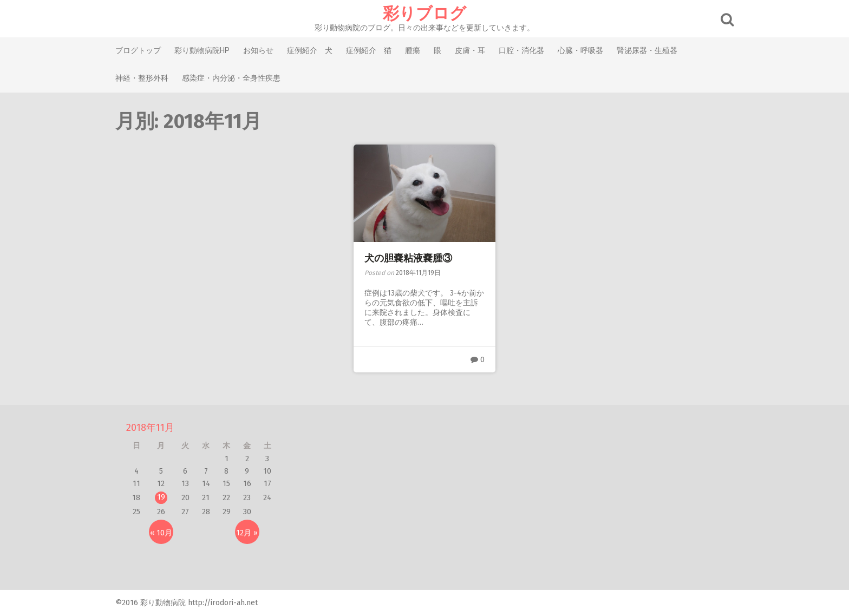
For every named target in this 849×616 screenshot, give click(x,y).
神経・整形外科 (142, 78)
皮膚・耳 (470, 50)
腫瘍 (413, 50)
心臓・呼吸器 (580, 50)
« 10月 (161, 533)
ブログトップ (138, 50)
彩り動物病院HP (202, 50)
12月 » (247, 533)
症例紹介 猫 (369, 50)
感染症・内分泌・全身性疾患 (231, 78)
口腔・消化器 (521, 50)
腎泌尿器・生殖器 (647, 50)
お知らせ (258, 50)
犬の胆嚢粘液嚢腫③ (408, 258)
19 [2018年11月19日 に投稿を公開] (161, 497)
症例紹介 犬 (310, 50)
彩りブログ (424, 14)
